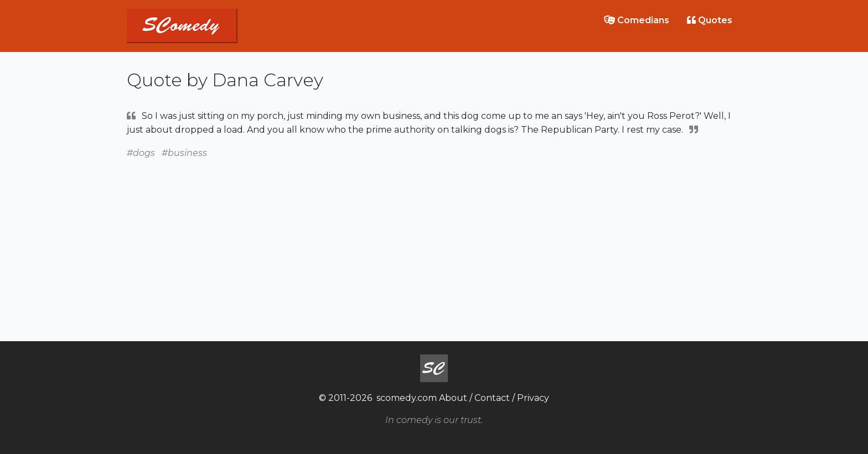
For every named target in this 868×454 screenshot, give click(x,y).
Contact (492, 398)
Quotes (710, 20)
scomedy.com (407, 398)
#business (184, 153)
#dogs (141, 153)
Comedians (637, 20)
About (453, 398)
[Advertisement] (434, 237)
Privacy (533, 398)
